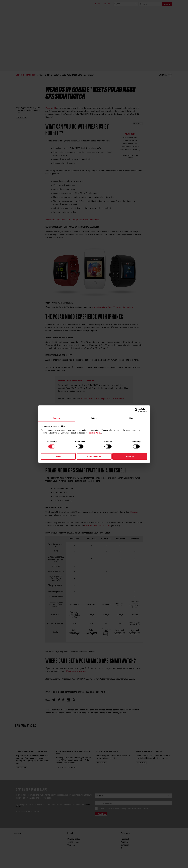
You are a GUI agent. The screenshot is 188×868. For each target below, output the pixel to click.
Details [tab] (94, 418)
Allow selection (94, 456)
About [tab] (131, 418)
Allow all (130, 456)
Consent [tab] (57, 418)
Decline (58, 456)
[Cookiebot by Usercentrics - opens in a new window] (136, 410)
